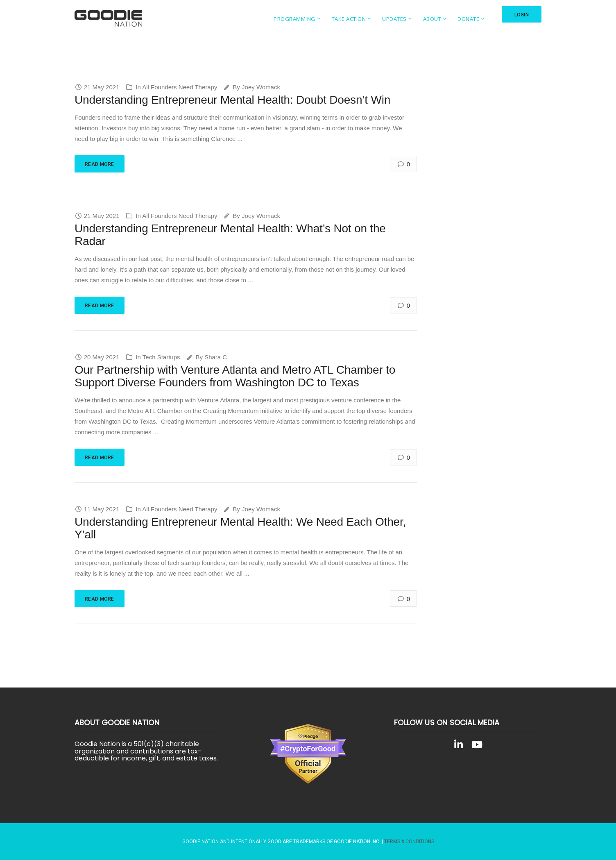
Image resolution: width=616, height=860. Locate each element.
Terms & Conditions (409, 842)
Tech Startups (161, 357)
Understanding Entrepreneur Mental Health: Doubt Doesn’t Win (232, 100)
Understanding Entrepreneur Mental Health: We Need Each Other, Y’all (240, 528)
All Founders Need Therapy (180, 87)
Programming (294, 19)
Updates (394, 19)
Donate (468, 19)
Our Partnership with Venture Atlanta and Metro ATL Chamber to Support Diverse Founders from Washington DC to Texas (235, 376)
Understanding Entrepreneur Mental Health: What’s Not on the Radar (230, 235)
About (432, 19)
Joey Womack (261, 87)
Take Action (349, 19)
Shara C (216, 357)
